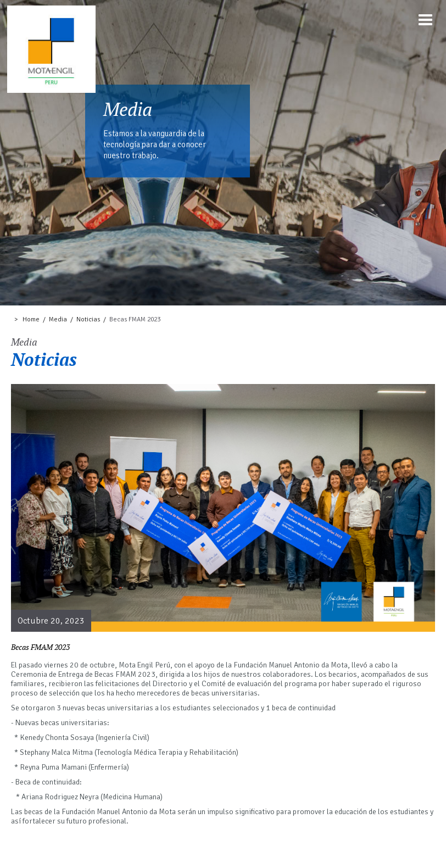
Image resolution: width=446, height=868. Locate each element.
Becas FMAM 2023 (135, 319)
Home (31, 319)
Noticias (88, 319)
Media (58, 319)
